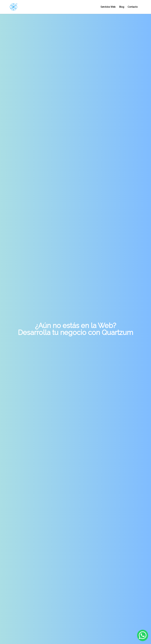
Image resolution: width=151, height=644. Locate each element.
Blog (122, 7)
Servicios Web (108, 7)
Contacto (133, 7)
